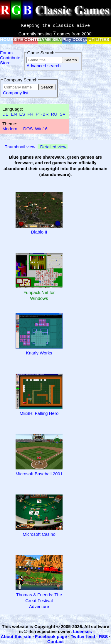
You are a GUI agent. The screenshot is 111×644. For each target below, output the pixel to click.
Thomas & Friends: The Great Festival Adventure (39, 601)
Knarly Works (39, 353)
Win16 (41, 129)
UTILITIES (99, 39)
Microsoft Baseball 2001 (39, 474)
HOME (7, 39)
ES (22, 114)
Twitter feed (83, 636)
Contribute (10, 58)
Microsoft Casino (39, 534)
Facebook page (51, 636)
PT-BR (42, 114)
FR (30, 114)
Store (5, 63)
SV (63, 114)
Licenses (83, 631)
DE (5, 114)
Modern (10, 129)
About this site (16, 636)
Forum (6, 53)
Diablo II (39, 232)
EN (14, 114)
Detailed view (53, 147)
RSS (103, 636)
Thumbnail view (20, 147)
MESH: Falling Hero (39, 413)
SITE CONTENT (29, 39)
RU (54, 114)
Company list (16, 93)
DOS (28, 129)
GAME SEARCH (54, 39)
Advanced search (43, 66)
